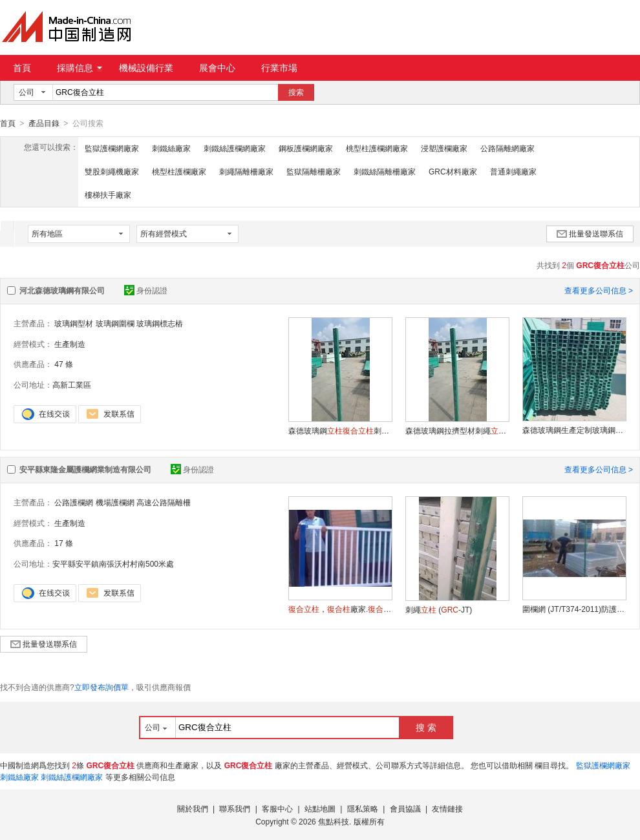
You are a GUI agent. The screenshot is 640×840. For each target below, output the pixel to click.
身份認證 (146, 290)
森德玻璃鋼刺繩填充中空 (340, 430)
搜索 (296, 92)
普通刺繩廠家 (513, 171)
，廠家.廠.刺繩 (340, 609)
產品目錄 (44, 123)
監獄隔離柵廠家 (314, 171)
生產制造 (70, 344)
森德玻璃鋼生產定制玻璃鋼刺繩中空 (574, 430)
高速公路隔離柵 (164, 502)
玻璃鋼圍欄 (115, 323)
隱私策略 (363, 808)
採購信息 (80, 68)
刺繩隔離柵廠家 (246, 171)
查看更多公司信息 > (599, 290)
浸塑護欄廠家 (444, 148)
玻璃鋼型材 (74, 323)
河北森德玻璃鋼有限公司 (62, 290)
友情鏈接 (447, 808)
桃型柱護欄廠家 (179, 171)
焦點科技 (334, 821)
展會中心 (217, 68)
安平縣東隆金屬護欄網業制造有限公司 (85, 469)
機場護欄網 (115, 502)
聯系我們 (235, 808)
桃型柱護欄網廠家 (377, 148)
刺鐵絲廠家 (171, 148)
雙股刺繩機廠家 (112, 171)
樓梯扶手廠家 (108, 194)
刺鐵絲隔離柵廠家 (385, 171)
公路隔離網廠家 (507, 148)
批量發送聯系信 (590, 233)
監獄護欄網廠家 (112, 148)
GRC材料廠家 (453, 171)
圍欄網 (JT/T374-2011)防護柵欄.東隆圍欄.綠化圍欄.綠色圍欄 (574, 609)
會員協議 (405, 808)
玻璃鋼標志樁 (160, 323)
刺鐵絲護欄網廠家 (235, 148)
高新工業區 (72, 384)
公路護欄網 (74, 502)
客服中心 (277, 808)
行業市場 (279, 68)
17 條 (64, 543)
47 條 (64, 364)
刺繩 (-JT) (439, 609)
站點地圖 (320, 808)
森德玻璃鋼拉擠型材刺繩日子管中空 (457, 430)
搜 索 (426, 727)
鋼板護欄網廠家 (306, 148)
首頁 (22, 68)
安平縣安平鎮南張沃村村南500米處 (113, 563)
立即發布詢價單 (101, 687)
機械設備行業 (146, 68)
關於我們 (193, 808)
